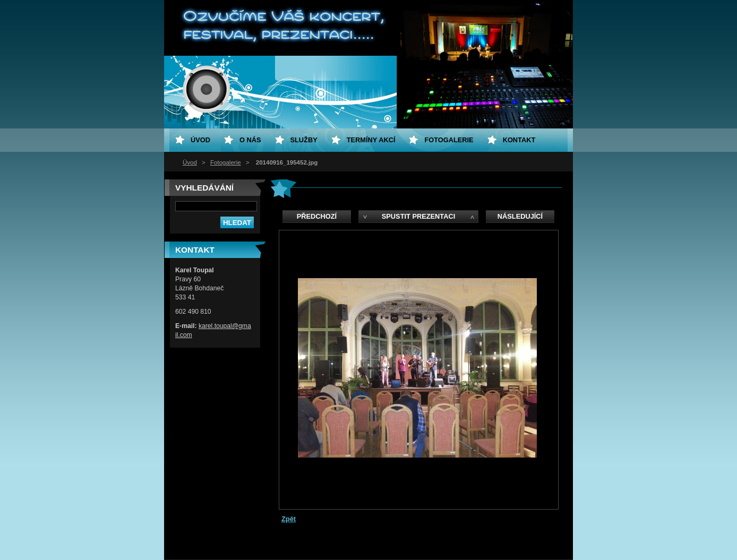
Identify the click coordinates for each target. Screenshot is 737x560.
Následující (520, 216)
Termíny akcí (371, 140)
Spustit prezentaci (418, 216)
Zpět (289, 519)
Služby (304, 140)
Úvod (190, 162)
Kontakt (519, 140)
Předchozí (317, 216)
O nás (250, 140)
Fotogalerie (226, 162)
